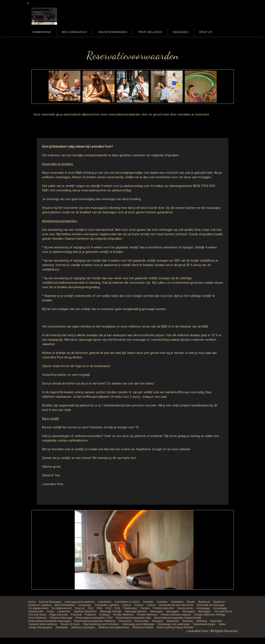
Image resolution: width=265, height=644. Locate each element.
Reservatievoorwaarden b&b (133, 618)
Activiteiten (105, 602)
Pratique (105, 615)
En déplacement (39, 608)
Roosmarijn (142, 621)
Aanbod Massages (50, 602)
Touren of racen (70, 624)
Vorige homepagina (40, 627)
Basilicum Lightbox (40, 605)
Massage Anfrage (111, 611)
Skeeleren (173, 621)
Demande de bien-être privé (176, 605)
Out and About (223, 611)
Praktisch (90, 615)
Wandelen (62, 627)
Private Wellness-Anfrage (210, 615)
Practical (76, 615)
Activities (162, 602)
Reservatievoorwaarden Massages (50, 621)
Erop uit (206, 32)
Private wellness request (176, 615)
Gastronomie (185, 608)
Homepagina (42, 32)
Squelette (216, 621)
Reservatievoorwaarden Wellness (95, 621)
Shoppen (158, 621)
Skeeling (188, 621)
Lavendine (64, 611)
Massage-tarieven (136, 611)
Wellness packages (83, 627)
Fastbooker (130, 608)
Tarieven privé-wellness (43, 624)
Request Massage (61, 618)
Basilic (191, 602)
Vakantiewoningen (113, 32)
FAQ (91, 608)
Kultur (51, 611)
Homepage (203, 608)
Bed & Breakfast (75, 32)
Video (222, 624)
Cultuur (151, 605)
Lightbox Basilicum (85, 611)
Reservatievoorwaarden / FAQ (94, 618)
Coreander (85, 605)
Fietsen (145, 608)
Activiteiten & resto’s (127, 602)
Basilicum (204, 602)
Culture (127, 605)
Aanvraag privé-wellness (80, 602)
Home (32, 602)
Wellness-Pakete (143, 627)
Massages (181, 32)
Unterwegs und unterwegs (138, 624)
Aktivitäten (177, 602)
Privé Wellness (150, 32)
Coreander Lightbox (107, 605)
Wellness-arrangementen (114, 627)
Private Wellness (123, 615)
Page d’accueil (58, 615)
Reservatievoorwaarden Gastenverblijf (178, 618)
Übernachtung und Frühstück (101, 624)
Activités (148, 602)
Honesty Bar (36, 611)
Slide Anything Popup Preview (175, 627)
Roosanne (125, 621)
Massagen (157, 611)
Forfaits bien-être (163, 608)
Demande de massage (210, 605)
